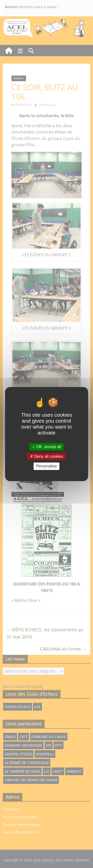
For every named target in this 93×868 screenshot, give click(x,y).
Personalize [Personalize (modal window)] (47, 466)
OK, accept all (46, 447)
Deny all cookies (47, 456)
